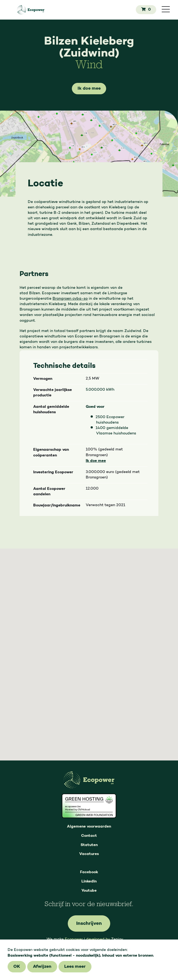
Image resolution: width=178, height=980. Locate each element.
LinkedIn (89, 881)
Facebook (89, 872)
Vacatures (89, 854)
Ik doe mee (89, 89)
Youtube (89, 891)
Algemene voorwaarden (89, 826)
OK (17, 967)
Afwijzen (42, 967)
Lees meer (75, 967)
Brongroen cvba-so (70, 299)
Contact (89, 836)
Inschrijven (89, 923)
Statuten (89, 845)
